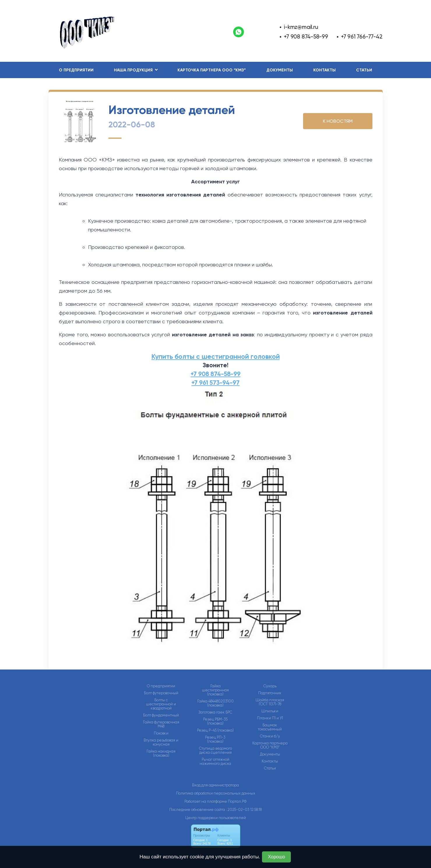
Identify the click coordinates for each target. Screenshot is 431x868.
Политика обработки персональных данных (216, 793)
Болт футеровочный (161, 693)
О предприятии (76, 70)
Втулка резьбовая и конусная (161, 742)
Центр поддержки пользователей (216, 818)
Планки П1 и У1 (270, 718)
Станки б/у (270, 736)
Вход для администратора (215, 785)
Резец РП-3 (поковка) (215, 739)
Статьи (364, 70)
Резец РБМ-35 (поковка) (215, 721)
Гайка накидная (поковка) (161, 753)
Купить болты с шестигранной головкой (216, 356)
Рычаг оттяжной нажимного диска (215, 762)
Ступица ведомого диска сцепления (215, 751)
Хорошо (276, 857)
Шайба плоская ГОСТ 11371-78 (270, 702)
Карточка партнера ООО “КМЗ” (212, 70)
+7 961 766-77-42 (362, 37)
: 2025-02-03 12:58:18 (244, 810)
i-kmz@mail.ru (301, 27)
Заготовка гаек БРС (215, 712)
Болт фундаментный (161, 715)
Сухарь (270, 686)
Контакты (324, 70)
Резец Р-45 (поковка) (215, 730)
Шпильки (270, 711)
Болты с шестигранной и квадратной (161, 704)
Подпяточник (270, 693)
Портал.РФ (237, 801)
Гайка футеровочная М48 (161, 724)
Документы (280, 70)
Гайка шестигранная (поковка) (215, 690)
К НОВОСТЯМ (338, 121)
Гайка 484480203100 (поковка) (215, 703)
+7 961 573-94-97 (215, 383)
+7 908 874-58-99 (306, 37)
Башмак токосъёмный (270, 727)
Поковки (161, 733)
